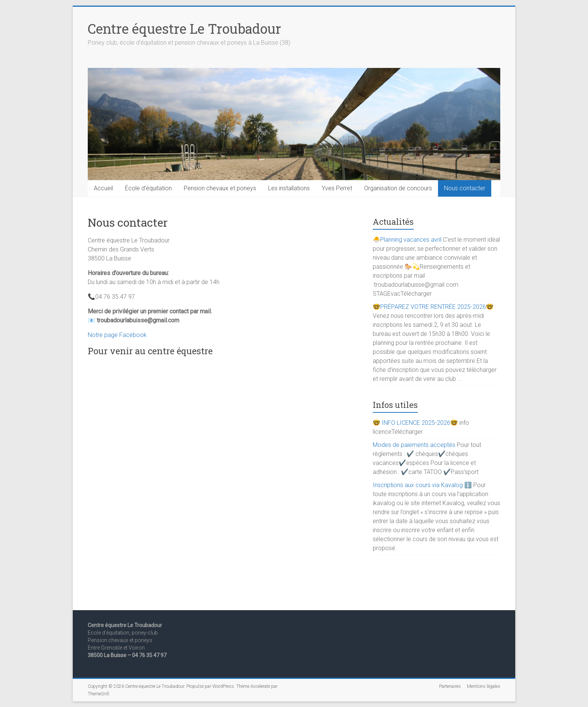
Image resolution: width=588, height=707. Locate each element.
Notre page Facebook (117, 335)
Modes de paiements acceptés (414, 445)
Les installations (289, 188)
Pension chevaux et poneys (220, 188)
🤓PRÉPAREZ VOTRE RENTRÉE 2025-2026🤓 (433, 307)
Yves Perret (337, 188)
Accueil (103, 188)
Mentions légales (484, 686)
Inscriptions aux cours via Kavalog (418, 485)
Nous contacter (465, 188)
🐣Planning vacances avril (407, 240)
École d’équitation (148, 188)
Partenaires (450, 686)
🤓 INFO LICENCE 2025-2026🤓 (415, 423)
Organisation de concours (398, 188)
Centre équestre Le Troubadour (184, 29)
